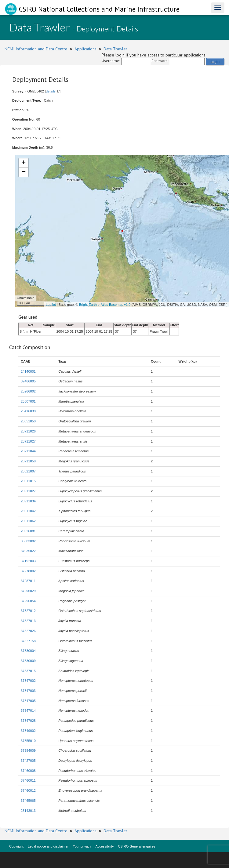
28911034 (28, 501)
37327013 (28, 621)
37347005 (28, 701)
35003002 (28, 541)
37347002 (28, 681)
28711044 (28, 451)
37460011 (28, 780)
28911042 (28, 511)
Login (215, 61)
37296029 (28, 591)
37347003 (28, 691)
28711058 (28, 461)
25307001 (28, 401)
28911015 (28, 481)
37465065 (28, 801)
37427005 (28, 761)
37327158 (28, 641)
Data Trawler (115, 49)
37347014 (28, 711)
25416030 (28, 411)
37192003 (28, 561)
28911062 (28, 521)
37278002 (28, 571)
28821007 (28, 471)
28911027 (28, 491)
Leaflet (51, 305)
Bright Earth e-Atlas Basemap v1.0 (105, 305)
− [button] (24, 172)
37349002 (28, 731)
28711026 (28, 431)
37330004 (28, 651)
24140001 (28, 371)
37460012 (28, 790)
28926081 (28, 531)
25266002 (28, 391)
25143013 (28, 811)
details (51, 91)
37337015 (28, 671)
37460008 (28, 771)
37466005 (28, 381)
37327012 (28, 611)
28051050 (28, 421)
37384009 (28, 750)
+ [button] (24, 163)
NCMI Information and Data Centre (36, 49)
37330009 (28, 661)
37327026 (28, 631)
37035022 (28, 551)
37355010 (28, 741)
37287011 (28, 581)
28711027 (28, 441)
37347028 (28, 721)
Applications (85, 49)
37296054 (28, 601)
